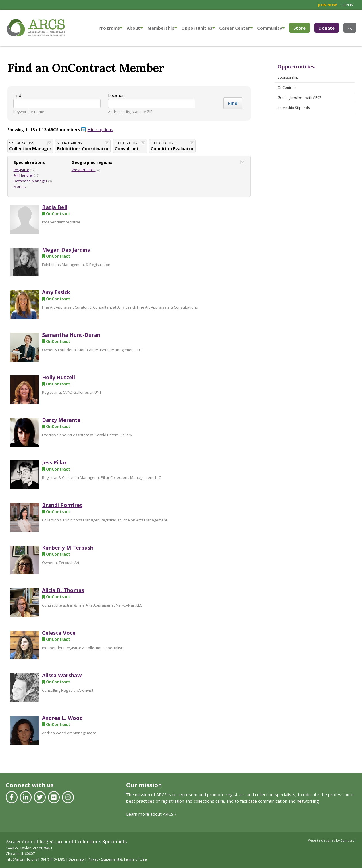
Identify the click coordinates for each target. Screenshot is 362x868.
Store (302, 27)
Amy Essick (56, 292)
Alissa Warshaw (62, 675)
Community (271, 28)
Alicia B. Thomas (63, 590)
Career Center (236, 28)
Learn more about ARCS (150, 814)
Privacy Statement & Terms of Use (117, 859)
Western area (84, 170)
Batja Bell (55, 207)
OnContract (287, 88)
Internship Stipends (294, 108)
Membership (162, 28)
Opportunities (198, 28)
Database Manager (30, 181)
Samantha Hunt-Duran (71, 335)
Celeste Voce (59, 633)
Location (116, 95)
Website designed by (332, 840)
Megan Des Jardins (66, 250)
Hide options (100, 129)
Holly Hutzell (58, 377)
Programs (110, 28)
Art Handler (23, 175)
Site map (76, 859)
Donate (327, 28)
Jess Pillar (54, 462)
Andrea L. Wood (62, 718)
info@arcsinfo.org (21, 859)
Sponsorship (288, 77)
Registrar (21, 170)
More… (20, 186)
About (135, 28)
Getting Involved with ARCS (300, 98)
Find (17, 95)
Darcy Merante (61, 420)
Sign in (347, 5)
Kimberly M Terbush (68, 548)
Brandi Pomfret (62, 505)
